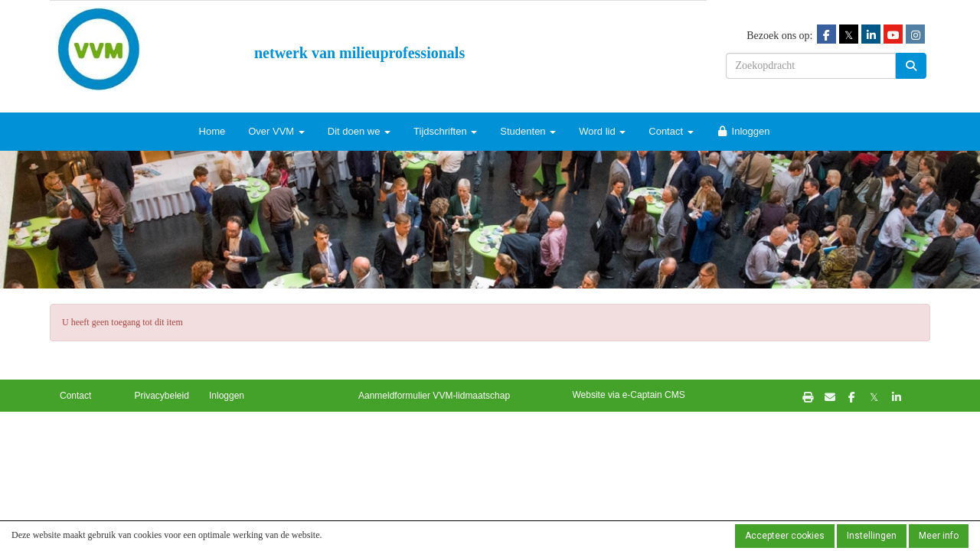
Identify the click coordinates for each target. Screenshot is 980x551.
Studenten (528, 131)
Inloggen (743, 131)
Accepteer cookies (785, 536)
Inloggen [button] (227, 396)
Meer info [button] (939, 536)
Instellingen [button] (872, 536)
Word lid (602, 131)
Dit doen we (359, 131)
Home (212, 131)
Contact (671, 131)
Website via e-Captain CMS (629, 395)
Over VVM (276, 131)
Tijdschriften (445, 131)
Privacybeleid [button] (162, 396)
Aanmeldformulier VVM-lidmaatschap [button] (434, 396)
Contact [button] (75, 396)
